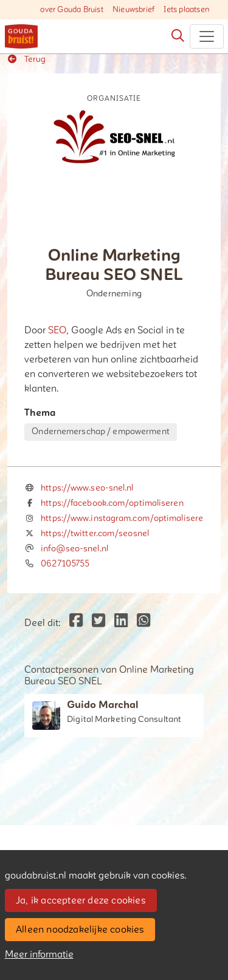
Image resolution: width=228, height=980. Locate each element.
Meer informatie (39, 954)
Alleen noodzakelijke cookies (80, 930)
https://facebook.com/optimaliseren (112, 503)
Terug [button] (27, 59)
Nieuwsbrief (133, 10)
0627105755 (65, 564)
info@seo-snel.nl (74, 549)
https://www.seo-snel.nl (87, 488)
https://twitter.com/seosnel (95, 533)
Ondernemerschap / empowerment (100, 431)
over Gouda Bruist (71, 10)
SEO (57, 330)
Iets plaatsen (187, 10)
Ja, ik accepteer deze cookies (81, 900)
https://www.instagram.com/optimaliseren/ (126, 518)
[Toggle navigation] (207, 36)
